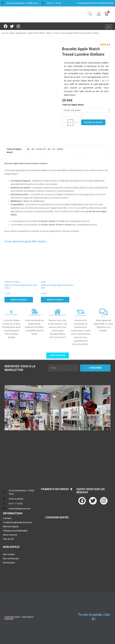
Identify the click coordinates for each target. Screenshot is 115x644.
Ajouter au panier (93, 122)
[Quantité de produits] (70, 122)
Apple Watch (21, 33)
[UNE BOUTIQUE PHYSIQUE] (57, 312)
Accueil (5, 33)
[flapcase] (57, 456)
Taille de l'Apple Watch (73, 105)
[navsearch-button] (90, 14)
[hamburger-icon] (109, 27)
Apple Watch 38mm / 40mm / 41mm (44, 33)
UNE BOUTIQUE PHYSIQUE (57, 315)
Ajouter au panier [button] (19, 300)
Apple (12, 33)
